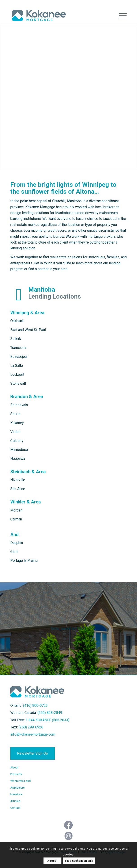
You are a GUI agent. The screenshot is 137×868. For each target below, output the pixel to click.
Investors (16, 794)
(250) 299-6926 (31, 727)
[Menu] (121, 16)
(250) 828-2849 (50, 713)
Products (16, 774)
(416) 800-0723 (35, 706)
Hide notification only (79, 861)
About (14, 767)
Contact (15, 808)
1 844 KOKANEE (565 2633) (47, 720)
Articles (15, 801)
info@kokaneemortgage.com (33, 734)
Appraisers (17, 788)
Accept (52, 861)
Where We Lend (21, 781)
